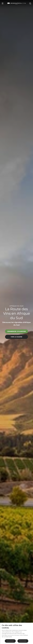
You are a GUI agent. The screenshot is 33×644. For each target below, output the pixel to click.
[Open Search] (30, 3)
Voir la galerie (16, 337)
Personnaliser (23, 641)
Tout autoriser (10, 641)
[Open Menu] (3, 3)
